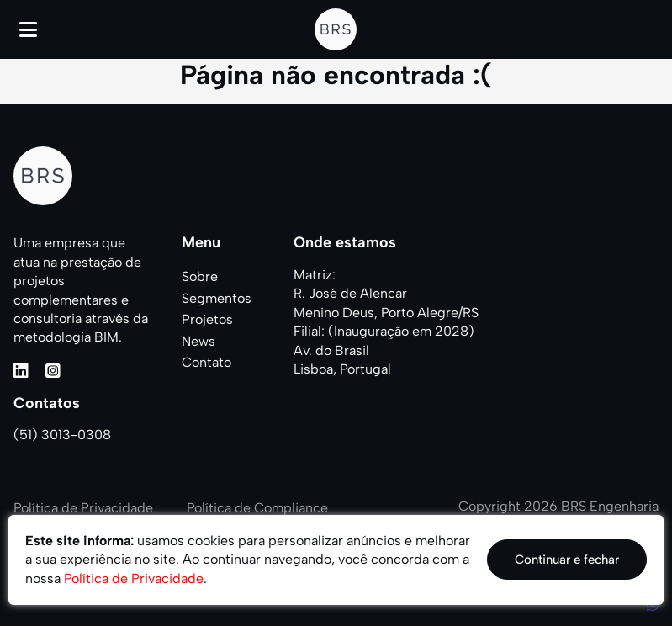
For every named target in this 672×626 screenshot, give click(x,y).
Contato (206, 362)
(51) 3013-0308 (62, 435)
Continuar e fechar (567, 560)
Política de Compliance (257, 508)
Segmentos (217, 298)
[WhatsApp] (653, 605)
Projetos (207, 319)
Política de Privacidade (83, 508)
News (198, 341)
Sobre (200, 276)
